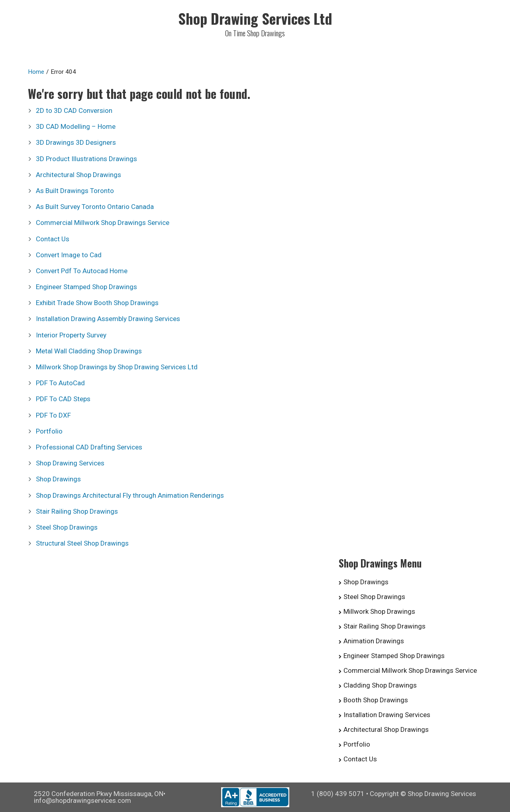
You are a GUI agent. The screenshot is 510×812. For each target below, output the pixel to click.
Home (36, 72)
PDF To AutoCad (60, 383)
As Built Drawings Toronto (75, 191)
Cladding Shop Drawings (380, 685)
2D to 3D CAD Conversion (74, 110)
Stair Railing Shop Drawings (77, 511)
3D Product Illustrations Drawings (86, 159)
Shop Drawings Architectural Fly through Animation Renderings (130, 495)
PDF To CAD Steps (63, 399)
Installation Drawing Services (387, 715)
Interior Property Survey (71, 335)
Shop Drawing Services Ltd (255, 18)
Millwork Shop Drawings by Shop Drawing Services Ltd (117, 367)
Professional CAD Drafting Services (89, 447)
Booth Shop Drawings (376, 700)
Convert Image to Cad (69, 255)
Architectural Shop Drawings (78, 175)
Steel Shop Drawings (67, 527)
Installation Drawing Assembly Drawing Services (108, 319)
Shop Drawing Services (70, 463)
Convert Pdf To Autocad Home (82, 271)
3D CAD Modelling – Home (76, 126)
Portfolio (49, 431)
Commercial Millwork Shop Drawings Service (103, 223)
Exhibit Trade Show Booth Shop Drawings (97, 303)
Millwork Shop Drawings (379, 611)
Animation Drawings (374, 641)
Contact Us (53, 239)
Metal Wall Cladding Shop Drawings (89, 351)
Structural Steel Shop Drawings (82, 543)
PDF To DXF (53, 415)
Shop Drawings (58, 479)
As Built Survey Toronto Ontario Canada (95, 207)
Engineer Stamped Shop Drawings (86, 287)
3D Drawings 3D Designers (76, 142)
